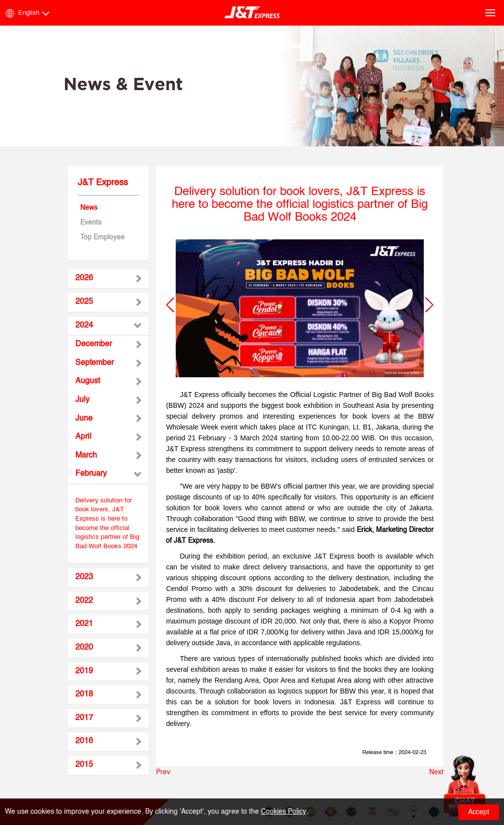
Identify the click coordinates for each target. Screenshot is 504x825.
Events (91, 223)
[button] (170, 305)
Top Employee (102, 237)
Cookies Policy (283, 812)
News (89, 208)
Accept (479, 812)
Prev (163, 772)
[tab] (109, 279)
